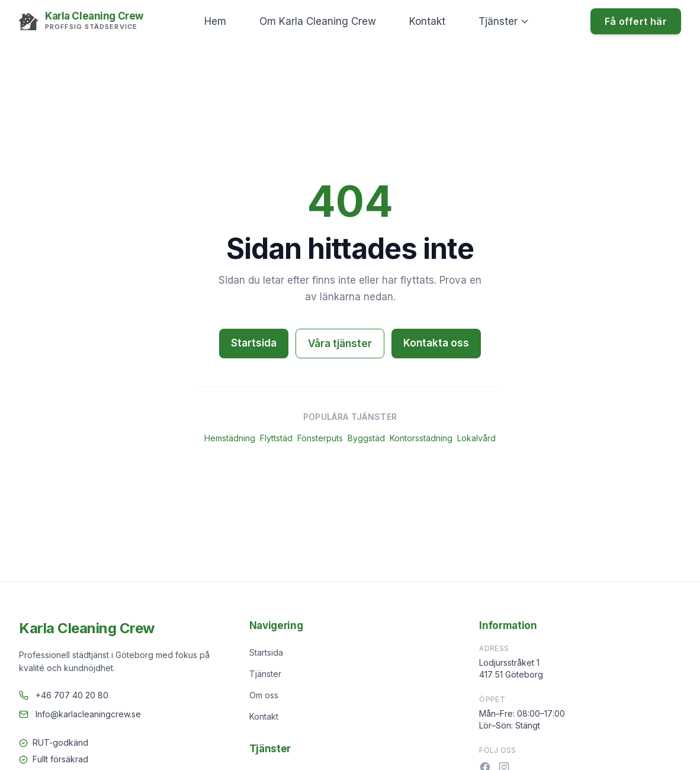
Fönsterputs (320, 438)
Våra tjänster (340, 344)
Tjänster (504, 21)
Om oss (264, 695)
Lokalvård (476, 438)
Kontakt (427, 21)
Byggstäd (366, 438)
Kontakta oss (436, 343)
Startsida (254, 343)
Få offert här (636, 21)
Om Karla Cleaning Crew (318, 21)
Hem (215, 21)
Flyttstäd (276, 438)
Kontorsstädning (421, 438)
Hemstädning (230, 438)
